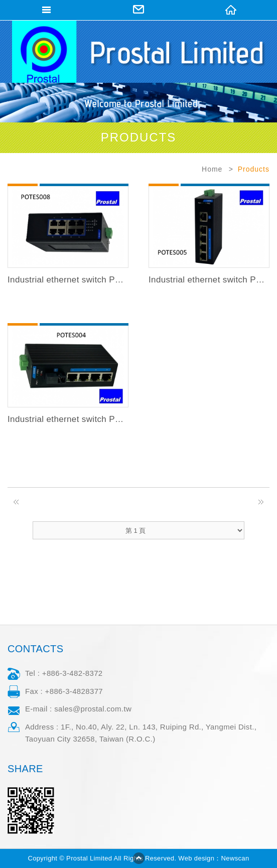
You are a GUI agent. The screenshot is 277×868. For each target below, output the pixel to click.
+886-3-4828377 (74, 691)
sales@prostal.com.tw (93, 709)
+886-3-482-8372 (73, 673)
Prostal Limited (139, 51)
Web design (196, 858)
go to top (138, 858)
